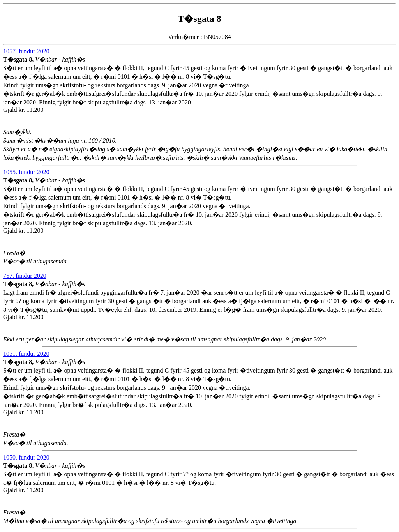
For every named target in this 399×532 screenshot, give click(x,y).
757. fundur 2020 (25, 276)
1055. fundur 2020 (26, 172)
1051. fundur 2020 (26, 354)
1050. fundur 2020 (26, 457)
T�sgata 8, (19, 59)
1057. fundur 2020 (26, 51)
